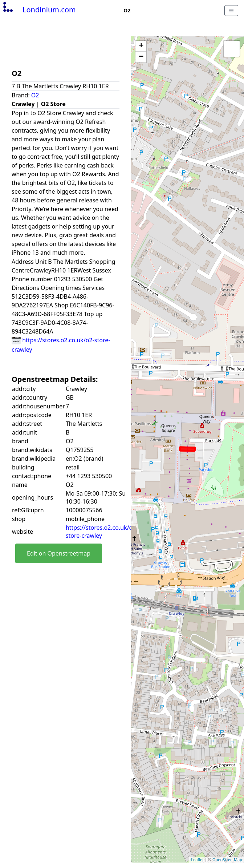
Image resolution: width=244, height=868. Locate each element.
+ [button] (141, 46)
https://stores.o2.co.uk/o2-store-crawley (102, 532)
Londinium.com (39, 10)
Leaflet (197, 859)
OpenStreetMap (227, 859)
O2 (35, 95)
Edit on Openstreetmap (59, 553)
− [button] (141, 57)
